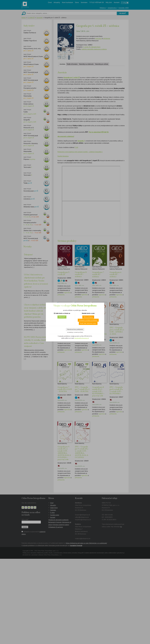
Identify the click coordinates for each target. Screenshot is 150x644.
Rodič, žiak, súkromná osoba (88, 323)
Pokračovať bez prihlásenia (75, 329)
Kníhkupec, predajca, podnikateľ (88, 320)
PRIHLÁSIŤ (62, 317)
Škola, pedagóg (88, 317)
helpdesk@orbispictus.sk (82, 338)
